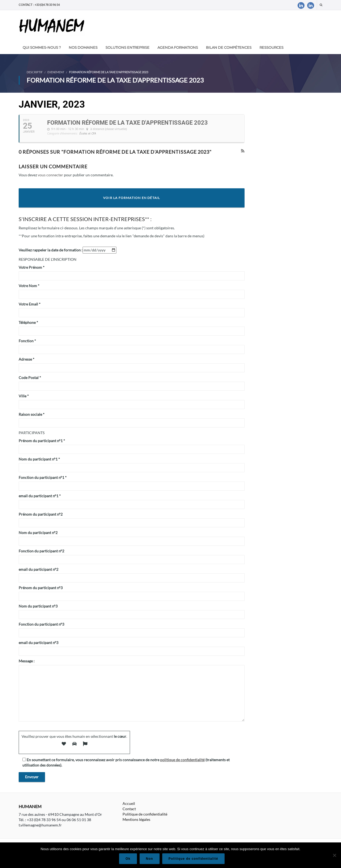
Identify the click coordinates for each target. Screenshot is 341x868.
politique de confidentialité (182, 760)
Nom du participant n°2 (38, 533)
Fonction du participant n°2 (41, 551)
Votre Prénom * (32, 267)
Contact (129, 809)
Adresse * (27, 359)
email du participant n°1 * (40, 496)
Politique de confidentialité (145, 814)
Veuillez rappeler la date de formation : (51, 250)
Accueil (129, 803)
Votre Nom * (29, 286)
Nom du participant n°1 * (39, 459)
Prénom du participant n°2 (41, 514)
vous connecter (50, 175)
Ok (128, 859)
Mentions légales (136, 819)
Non (150, 859)
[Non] (334, 855)
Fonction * (27, 341)
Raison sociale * (32, 414)
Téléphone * (28, 322)
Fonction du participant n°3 (41, 624)
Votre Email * (30, 304)
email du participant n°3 (38, 643)
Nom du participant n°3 (38, 606)
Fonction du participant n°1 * (43, 477)
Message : (27, 661)
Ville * (24, 396)
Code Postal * (30, 378)
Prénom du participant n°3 (41, 588)
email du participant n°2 (38, 569)
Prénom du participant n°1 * (42, 441)
